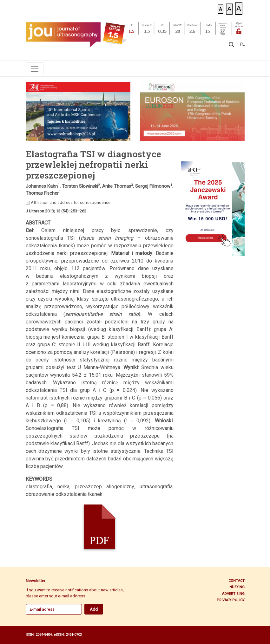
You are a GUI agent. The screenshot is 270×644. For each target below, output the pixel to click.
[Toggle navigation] (35, 69)
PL (242, 44)
